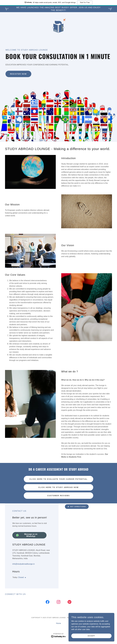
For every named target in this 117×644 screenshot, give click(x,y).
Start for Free (85, 3)
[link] (58, 26)
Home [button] (59, 623)
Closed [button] (21, 577)
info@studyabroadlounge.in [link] (23, 564)
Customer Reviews (58, 496)
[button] (25, 578)
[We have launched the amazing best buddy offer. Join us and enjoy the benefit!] (58, 9)
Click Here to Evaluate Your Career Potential (58, 479)
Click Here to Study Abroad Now (59, 487)
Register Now (18, 74)
